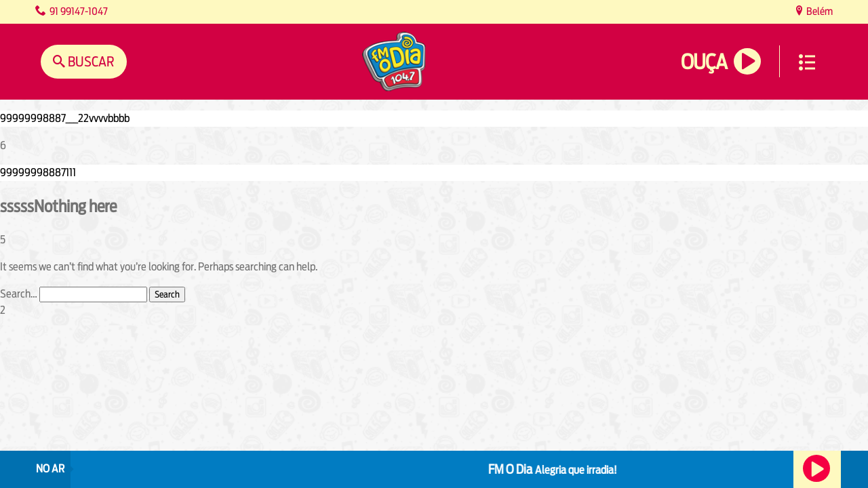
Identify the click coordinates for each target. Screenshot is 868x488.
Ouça (704, 62)
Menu (807, 62)
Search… (19, 294)
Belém (818, 11)
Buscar (90, 61)
